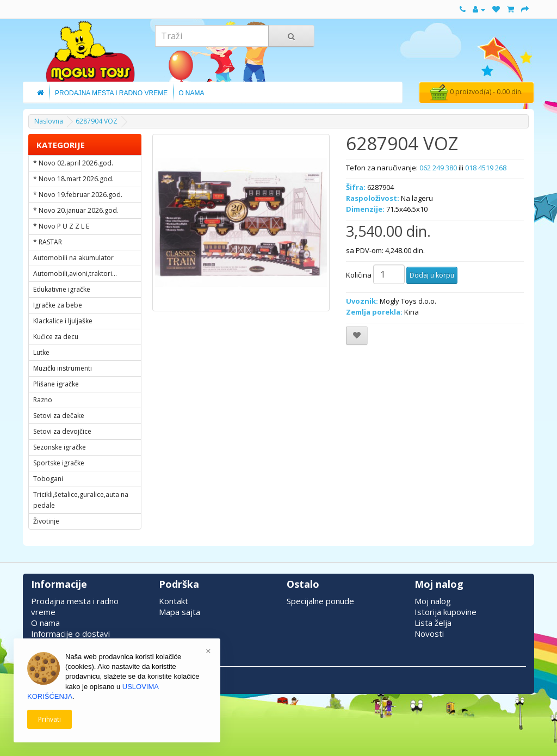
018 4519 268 (486, 168)
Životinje (46, 521)
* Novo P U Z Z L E (61, 226)
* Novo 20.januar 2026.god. (76, 210)
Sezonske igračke (60, 447)
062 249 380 (438, 168)
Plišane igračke (56, 384)
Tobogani (48, 479)
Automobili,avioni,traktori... (75, 273)
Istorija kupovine (445, 612)
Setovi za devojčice (62, 431)
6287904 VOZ (97, 121)
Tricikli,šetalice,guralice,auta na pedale (81, 500)
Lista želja (433, 623)
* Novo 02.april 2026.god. (73, 163)
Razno (43, 400)
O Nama (191, 93)
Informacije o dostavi (70, 634)
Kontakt (174, 601)
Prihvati (49, 719)
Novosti (429, 634)
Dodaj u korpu (432, 275)
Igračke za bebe (58, 305)
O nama (45, 623)
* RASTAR (48, 242)
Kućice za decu (56, 337)
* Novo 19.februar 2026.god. (78, 195)
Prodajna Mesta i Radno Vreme (111, 93)
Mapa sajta (180, 612)
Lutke (41, 352)
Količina (359, 275)
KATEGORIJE (61, 145)
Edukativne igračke (62, 289)
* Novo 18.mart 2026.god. (73, 179)
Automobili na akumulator (73, 258)
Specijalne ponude (320, 601)
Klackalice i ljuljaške (63, 321)
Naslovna (49, 121)
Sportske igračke (59, 463)
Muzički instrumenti (63, 368)
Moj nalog (433, 601)
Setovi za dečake (59, 416)
